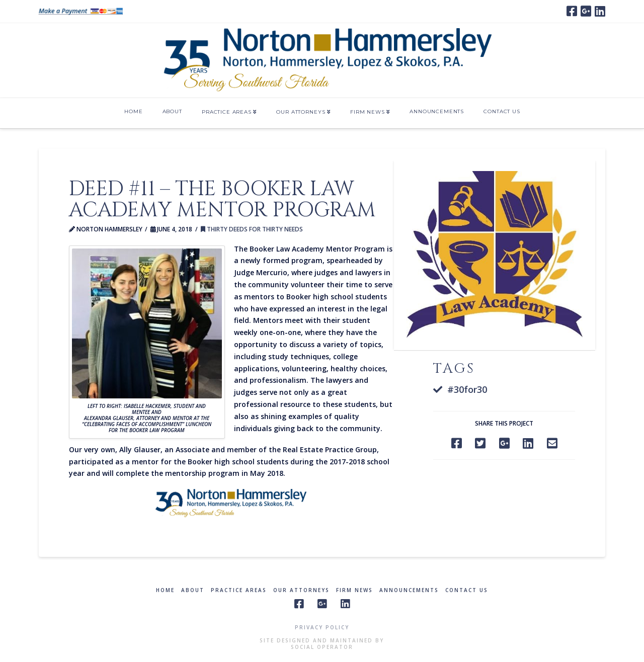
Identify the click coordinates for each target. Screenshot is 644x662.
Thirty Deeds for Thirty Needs (252, 229)
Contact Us (467, 590)
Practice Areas (239, 590)
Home (165, 590)
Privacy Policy (322, 627)
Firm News (354, 590)
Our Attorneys (301, 590)
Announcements (409, 590)
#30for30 (467, 389)
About (193, 590)
